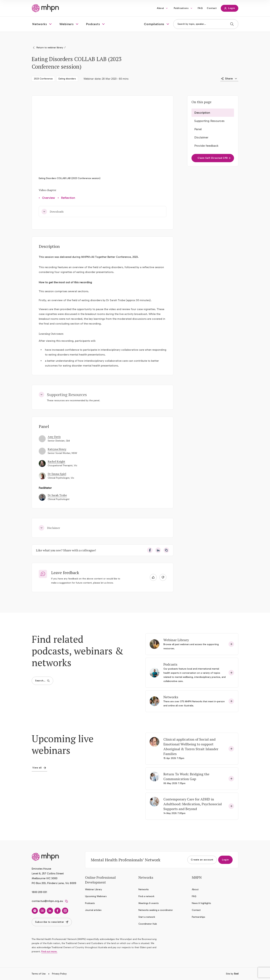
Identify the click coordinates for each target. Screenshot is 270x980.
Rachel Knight (56, 461)
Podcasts (170, 664)
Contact (212, 8)
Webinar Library (176, 640)
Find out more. (49, 952)
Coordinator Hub (148, 924)
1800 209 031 (39, 892)
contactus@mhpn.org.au (47, 901)
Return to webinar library (50, 48)
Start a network (147, 917)
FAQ (200, 8)
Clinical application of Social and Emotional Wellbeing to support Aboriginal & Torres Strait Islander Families (191, 747)
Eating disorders (67, 79)
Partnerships (198, 917)
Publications (181, 8)
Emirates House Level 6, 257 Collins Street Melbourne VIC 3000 (48, 873)
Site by (232, 974)
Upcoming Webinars (96, 896)
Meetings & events (149, 903)
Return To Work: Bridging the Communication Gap (186, 776)
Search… (42, 681)
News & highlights (201, 903)
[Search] (232, 24)
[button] (42, 24)
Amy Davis (54, 437)
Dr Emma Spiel (57, 474)
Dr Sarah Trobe (57, 495)
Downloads (53, 212)
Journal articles (93, 910)
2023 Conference (43, 79)
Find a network (146, 896)
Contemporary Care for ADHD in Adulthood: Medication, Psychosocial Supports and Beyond (193, 804)
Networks (171, 697)
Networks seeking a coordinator (156, 910)
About (160, 8)
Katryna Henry (57, 449)
